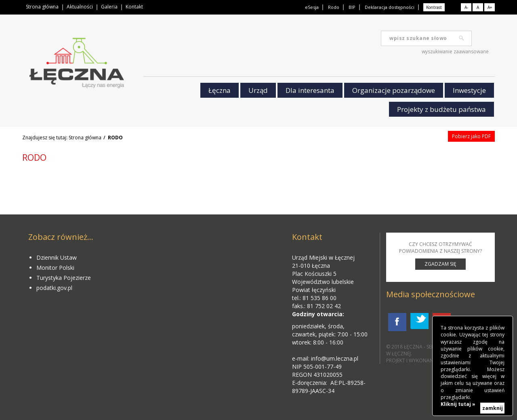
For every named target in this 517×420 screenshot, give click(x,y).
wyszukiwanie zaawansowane (455, 51)
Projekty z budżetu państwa (441, 109)
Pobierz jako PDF (471, 136)
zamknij (493, 408)
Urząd (258, 90)
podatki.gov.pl (54, 288)
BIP (352, 7)
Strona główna (42, 7)
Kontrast (434, 7)
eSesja (312, 7)
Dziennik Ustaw (57, 257)
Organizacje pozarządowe (394, 90)
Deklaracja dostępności (390, 7)
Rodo (334, 7)
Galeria (109, 7)
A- (466, 7)
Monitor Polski (55, 268)
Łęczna (220, 90)
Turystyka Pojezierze (64, 278)
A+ (490, 7)
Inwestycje (469, 90)
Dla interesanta (310, 90)
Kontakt (134, 7)
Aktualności (80, 7)
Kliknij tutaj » (458, 404)
